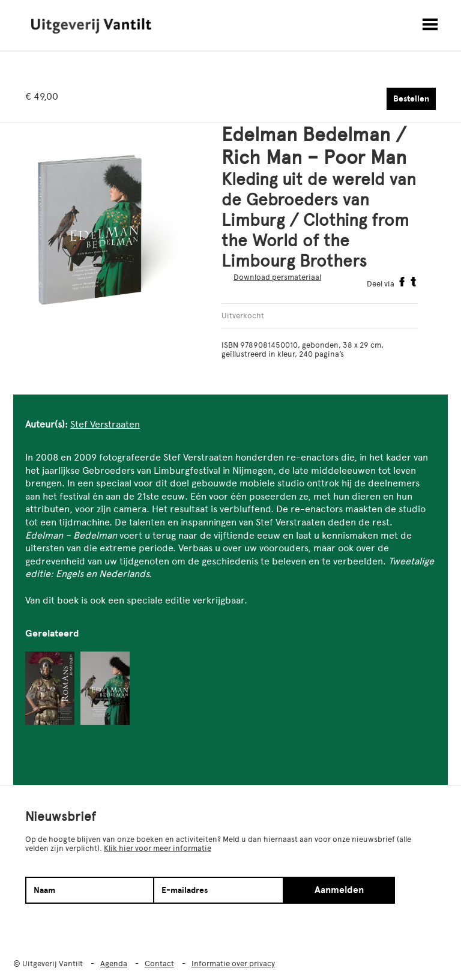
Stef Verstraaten (105, 424)
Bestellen (411, 99)
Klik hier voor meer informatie (158, 848)
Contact (159, 963)
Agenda (114, 963)
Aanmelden (339, 890)
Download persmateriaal (277, 277)
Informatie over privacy (233, 963)
